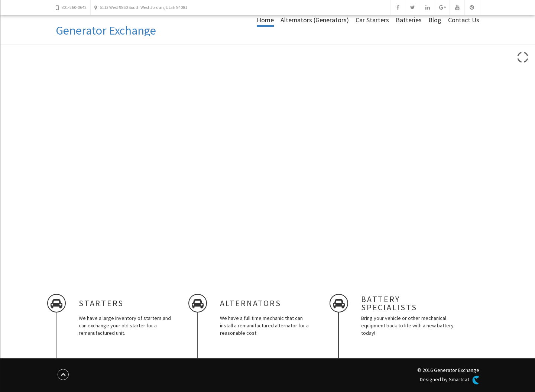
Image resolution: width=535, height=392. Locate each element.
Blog (435, 20)
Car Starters (372, 20)
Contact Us (464, 20)
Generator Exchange (106, 30)
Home (265, 20)
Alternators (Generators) (315, 20)
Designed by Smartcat (450, 380)
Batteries (409, 20)
